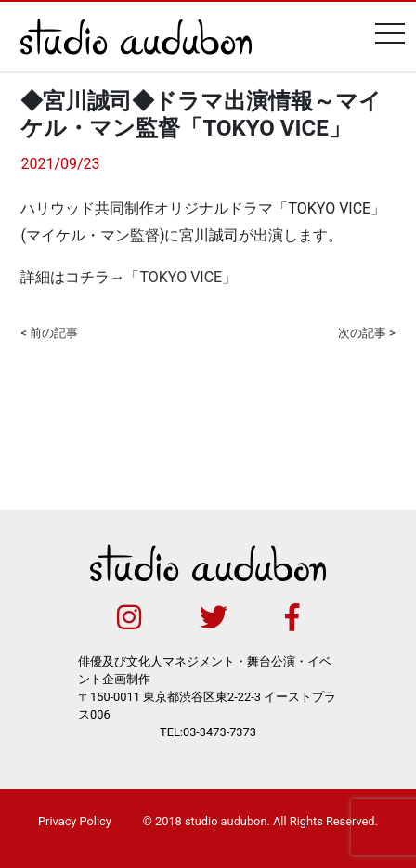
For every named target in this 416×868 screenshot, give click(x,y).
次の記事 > (367, 333)
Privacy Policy (75, 821)
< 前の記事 (49, 333)
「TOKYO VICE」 (181, 277)
